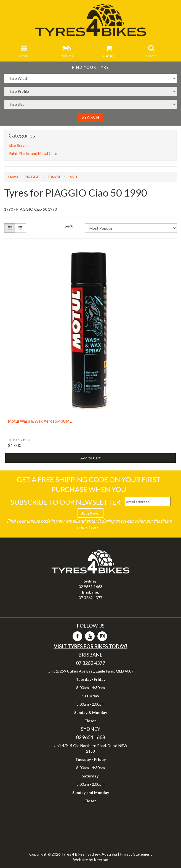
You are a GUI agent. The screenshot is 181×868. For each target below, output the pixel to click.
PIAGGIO (33, 177)
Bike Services (20, 145)
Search (91, 117)
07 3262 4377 (91, 598)
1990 (72, 177)
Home (13, 177)
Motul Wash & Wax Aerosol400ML (40, 421)
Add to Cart (91, 458)
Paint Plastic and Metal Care (33, 153)
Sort (69, 226)
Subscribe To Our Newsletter (66, 502)
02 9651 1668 (91, 587)
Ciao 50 (55, 177)
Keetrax (101, 860)
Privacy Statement (136, 854)
